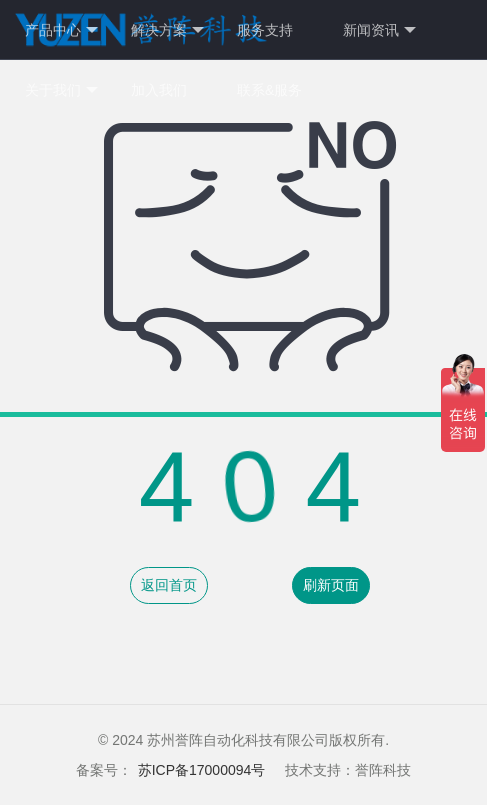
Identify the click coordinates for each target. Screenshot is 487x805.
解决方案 (167, 30)
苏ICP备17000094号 (202, 770)
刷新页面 (331, 585)
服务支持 (265, 30)
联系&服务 (269, 90)
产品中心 (61, 30)
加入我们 (159, 90)
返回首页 (169, 585)
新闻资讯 (379, 30)
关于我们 (61, 90)
